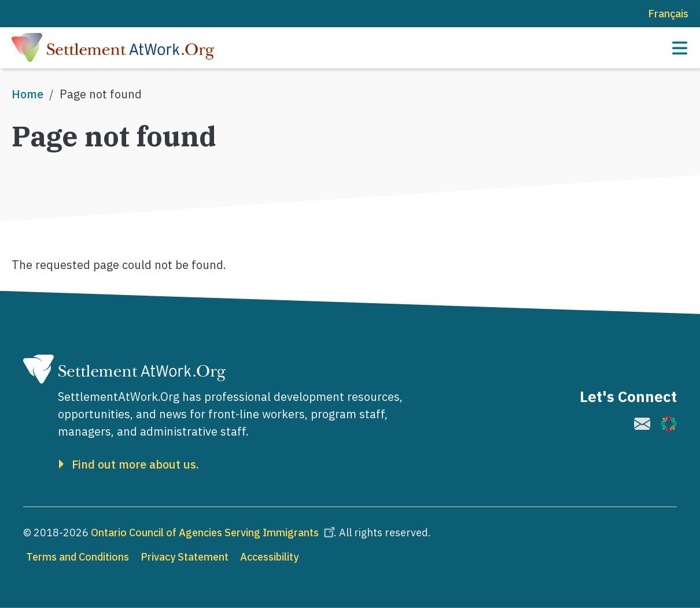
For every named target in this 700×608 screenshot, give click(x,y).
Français (668, 14)
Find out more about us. (135, 465)
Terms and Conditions (78, 557)
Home (27, 94)
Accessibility (269, 557)
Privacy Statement (185, 557)
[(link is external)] (642, 424)
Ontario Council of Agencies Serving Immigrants (215, 533)
